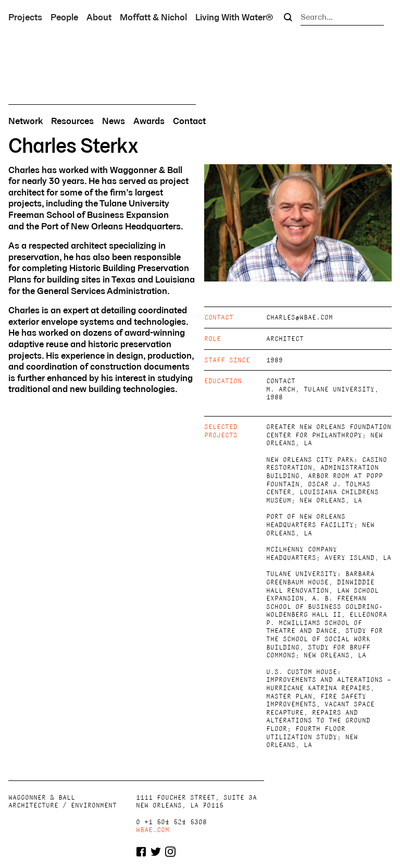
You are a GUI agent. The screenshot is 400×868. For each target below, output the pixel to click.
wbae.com (153, 830)
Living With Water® (234, 17)
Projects (25, 17)
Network (26, 121)
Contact (189, 121)
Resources (72, 121)
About (99, 17)
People (64, 17)
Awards (149, 121)
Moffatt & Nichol (153, 17)
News (114, 121)
